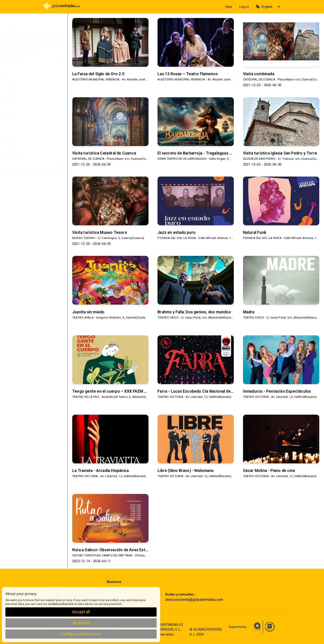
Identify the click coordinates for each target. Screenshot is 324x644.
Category (34, 117)
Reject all (81, 623)
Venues (34, 96)
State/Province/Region (34, 55)
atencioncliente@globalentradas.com (194, 600)
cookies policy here (61, 604)
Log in (244, 7)
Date (34, 139)
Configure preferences (81, 634)
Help (228, 7)
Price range (13, 159)
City (34, 75)
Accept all (81, 612)
